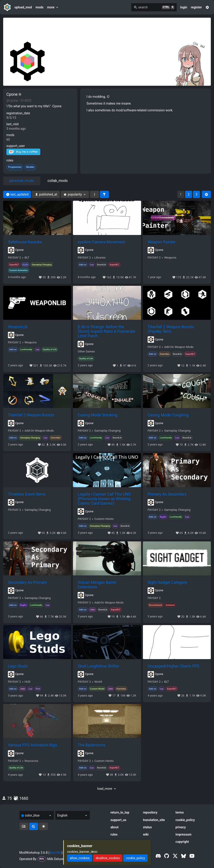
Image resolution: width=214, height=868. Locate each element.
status (147, 827)
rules (114, 834)
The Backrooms (91, 745)
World (98, 682)
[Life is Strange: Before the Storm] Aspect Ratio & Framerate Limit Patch (106, 331)
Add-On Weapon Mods (179, 347)
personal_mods (22, 181)
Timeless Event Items (27, 494)
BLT (27, 258)
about (115, 827)
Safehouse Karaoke (25, 242)
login (184, 7)
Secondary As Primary (27, 582)
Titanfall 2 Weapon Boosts (31, 415)
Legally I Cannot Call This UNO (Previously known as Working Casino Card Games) (104, 499)
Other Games (86, 352)
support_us (118, 820)
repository (150, 812)
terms (180, 812)
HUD (27, 682)
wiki (146, 834)
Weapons (170, 258)
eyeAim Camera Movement (101, 242)
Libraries (100, 258)
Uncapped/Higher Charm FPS (174, 666)
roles (10, 160)
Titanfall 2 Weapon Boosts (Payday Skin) (171, 329)
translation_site (154, 820)
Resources (31, 761)
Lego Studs (18, 666)
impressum (184, 834)
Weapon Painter (162, 242)
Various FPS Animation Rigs (32, 745)
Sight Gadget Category (167, 582)
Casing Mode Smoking (97, 415)
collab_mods (58, 181)
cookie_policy (185, 820)
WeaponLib (18, 327)
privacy (181, 827)
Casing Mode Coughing (168, 415)
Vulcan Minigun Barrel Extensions (97, 585)
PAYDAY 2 (14, 258)
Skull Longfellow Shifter (98, 666)
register (196, 7)
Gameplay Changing (108, 431)
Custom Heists (104, 519)
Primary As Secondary (167, 494)
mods (40, 7)
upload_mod (23, 7)
